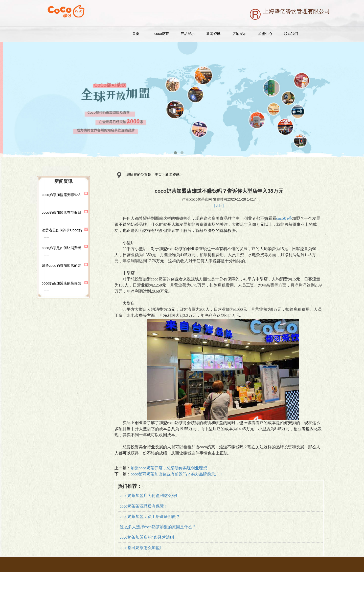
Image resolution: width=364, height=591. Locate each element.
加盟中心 (265, 34)
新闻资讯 (213, 34)
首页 (136, 34)
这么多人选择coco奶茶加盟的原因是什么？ (158, 527)
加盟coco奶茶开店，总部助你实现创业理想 (169, 468)
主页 (158, 175)
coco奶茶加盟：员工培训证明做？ (150, 517)
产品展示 (188, 34)
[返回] (219, 206)
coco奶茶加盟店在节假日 (61, 212)
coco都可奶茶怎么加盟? (141, 548)
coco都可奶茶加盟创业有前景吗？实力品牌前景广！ (177, 474)
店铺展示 (239, 34)
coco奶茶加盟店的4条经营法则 (147, 537)
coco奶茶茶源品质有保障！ (144, 506)
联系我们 (291, 34)
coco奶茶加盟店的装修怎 (61, 283)
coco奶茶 (162, 34)
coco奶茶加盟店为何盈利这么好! (149, 496)
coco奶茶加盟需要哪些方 (61, 195)
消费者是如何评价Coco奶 (62, 230)
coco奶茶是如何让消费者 (61, 248)
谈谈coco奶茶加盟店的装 (61, 266)
